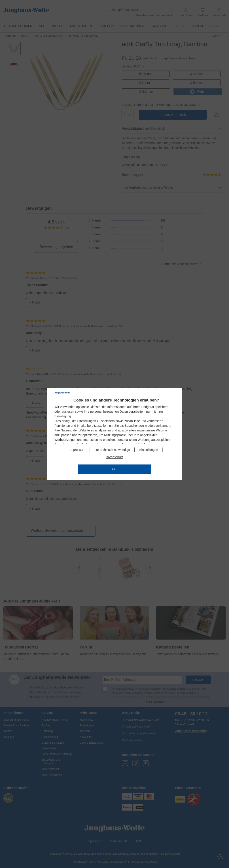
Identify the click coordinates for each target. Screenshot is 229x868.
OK (114, 469)
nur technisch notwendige (112, 450)
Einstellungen (149, 450)
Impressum (77, 450)
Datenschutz (114, 457)
